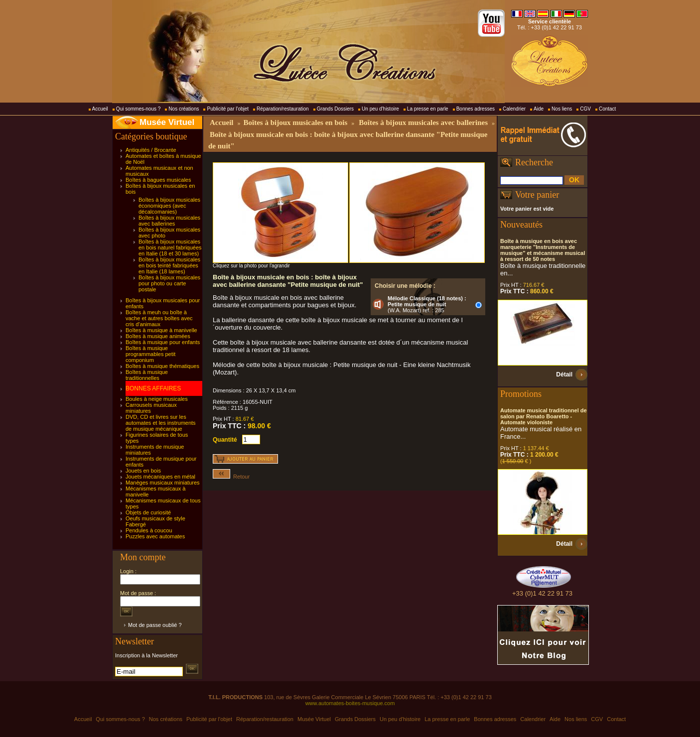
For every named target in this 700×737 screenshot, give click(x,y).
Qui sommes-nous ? (138, 109)
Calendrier (514, 109)
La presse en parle (428, 109)
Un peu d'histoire (380, 109)
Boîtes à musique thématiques (162, 366)
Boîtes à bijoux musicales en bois (295, 123)
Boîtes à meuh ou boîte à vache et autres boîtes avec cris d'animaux (159, 318)
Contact (607, 109)
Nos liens (562, 109)
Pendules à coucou (149, 530)
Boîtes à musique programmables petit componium (150, 354)
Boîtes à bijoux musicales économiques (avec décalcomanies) (169, 206)
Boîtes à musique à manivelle (161, 330)
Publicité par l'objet (228, 109)
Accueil (100, 109)
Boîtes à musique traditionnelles (147, 375)
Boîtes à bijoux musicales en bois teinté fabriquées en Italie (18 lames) (169, 265)
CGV (585, 109)
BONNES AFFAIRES (153, 388)
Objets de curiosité (148, 512)
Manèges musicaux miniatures (163, 483)
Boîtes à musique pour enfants (163, 342)
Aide (539, 109)
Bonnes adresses (476, 109)
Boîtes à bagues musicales (158, 180)
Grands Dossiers (335, 109)
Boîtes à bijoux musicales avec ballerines (169, 221)
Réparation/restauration (283, 109)
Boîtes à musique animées (158, 336)
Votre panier (537, 195)
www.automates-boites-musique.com (350, 703)
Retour (231, 477)
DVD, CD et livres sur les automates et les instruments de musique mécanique (161, 423)
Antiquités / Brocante (151, 150)
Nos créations (184, 109)
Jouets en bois (143, 471)
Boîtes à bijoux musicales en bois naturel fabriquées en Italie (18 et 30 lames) (170, 247)
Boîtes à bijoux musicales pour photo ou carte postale (169, 283)
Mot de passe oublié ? (155, 625)
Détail (564, 374)
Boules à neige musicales (157, 399)
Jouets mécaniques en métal (160, 477)
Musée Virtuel (167, 122)
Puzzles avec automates (155, 536)
